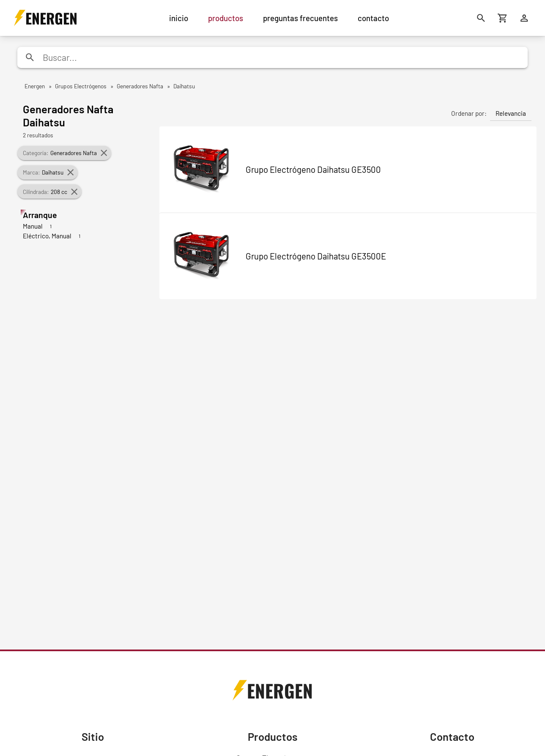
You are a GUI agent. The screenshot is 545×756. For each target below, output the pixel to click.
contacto (373, 18)
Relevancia (511, 113)
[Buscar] (481, 18)
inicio (179, 18)
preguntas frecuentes (300, 18)
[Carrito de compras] (503, 18)
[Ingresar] (524, 18)
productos (226, 18)
